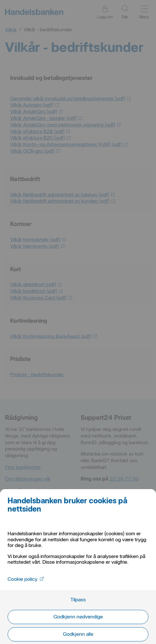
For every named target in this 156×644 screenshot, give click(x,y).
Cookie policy (26, 579)
